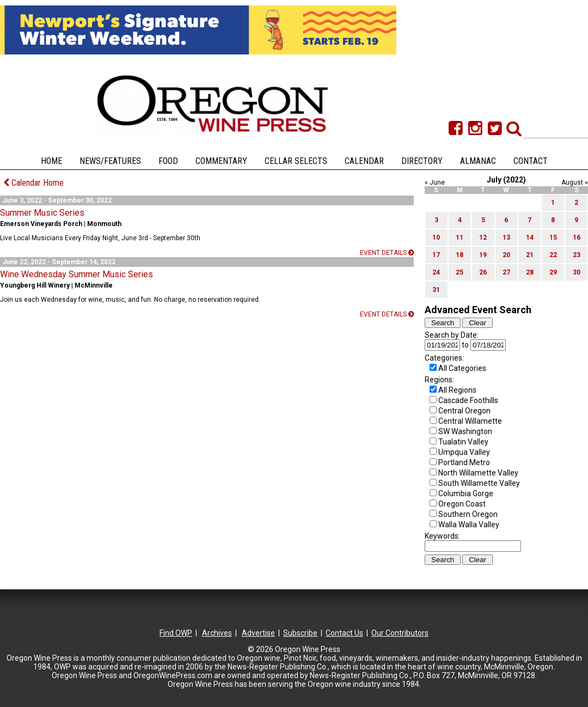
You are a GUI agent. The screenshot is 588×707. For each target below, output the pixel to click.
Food (168, 161)
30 (577, 272)
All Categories (462, 368)
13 (506, 237)
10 (436, 237)
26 (483, 272)
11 (460, 237)
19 (483, 255)
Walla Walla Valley (469, 525)
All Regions (457, 390)
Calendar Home (33, 183)
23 (577, 255)
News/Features (110, 161)
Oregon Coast (462, 504)
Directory (422, 161)
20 (506, 255)
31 (436, 290)
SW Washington (465, 431)
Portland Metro (464, 462)
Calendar (364, 161)
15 (553, 237)
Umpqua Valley (464, 452)
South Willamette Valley (479, 483)
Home (51, 161)
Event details (387, 253)
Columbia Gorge (466, 493)
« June (435, 182)
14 (530, 237)
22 (553, 255)
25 (460, 272)
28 (530, 272)
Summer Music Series (42, 213)
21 (530, 255)
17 (436, 255)
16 (577, 237)
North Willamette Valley (478, 473)
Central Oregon (464, 411)
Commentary (221, 161)
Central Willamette (470, 421)
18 (460, 255)
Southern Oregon (468, 514)
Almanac (478, 161)
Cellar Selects (296, 161)
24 (436, 272)
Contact (531, 161)
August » (575, 182)
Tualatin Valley (463, 442)
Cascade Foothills (468, 400)
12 (483, 237)
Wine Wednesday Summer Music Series (76, 274)
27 (506, 272)
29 (553, 272)
